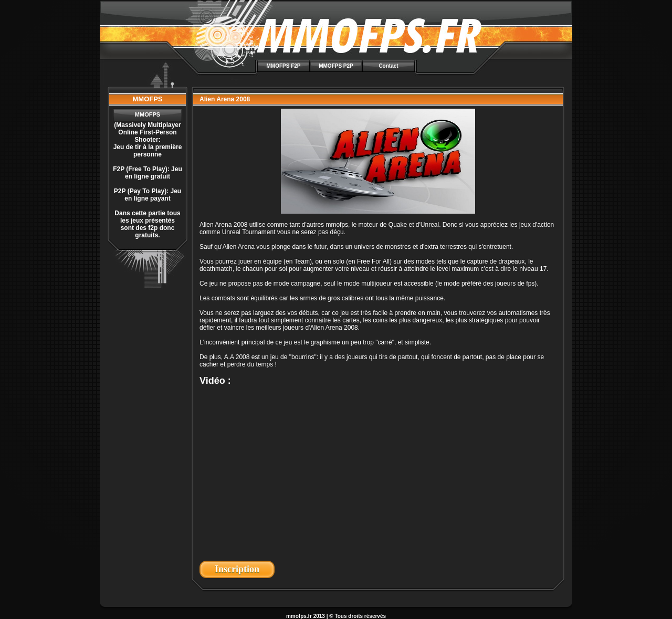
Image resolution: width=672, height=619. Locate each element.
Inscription (237, 569)
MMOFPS (148, 114)
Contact (388, 66)
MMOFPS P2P (336, 66)
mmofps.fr (299, 616)
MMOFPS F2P (283, 66)
